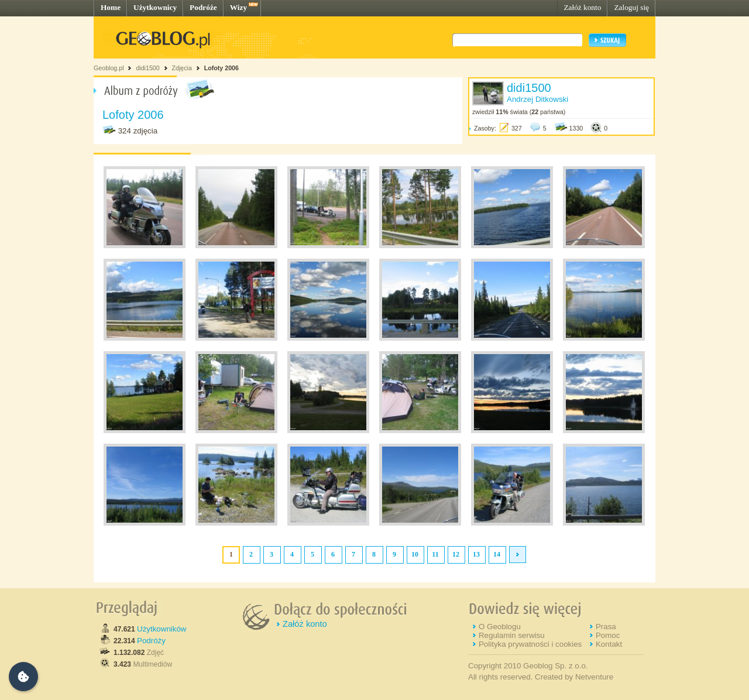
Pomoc (608, 635)
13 (476, 554)
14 (497, 554)
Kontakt (609, 644)
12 (456, 554)
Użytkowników (162, 629)
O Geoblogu (500, 627)
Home (111, 7)
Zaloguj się (631, 7)
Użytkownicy (155, 7)
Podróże (203, 7)
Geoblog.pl (109, 68)
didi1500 (147, 68)
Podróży (151, 641)
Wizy (238, 7)
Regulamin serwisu (512, 635)
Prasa (606, 627)
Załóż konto (582, 7)
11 (435, 554)
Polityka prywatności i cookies (530, 644)
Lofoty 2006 (221, 68)
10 (415, 554)
